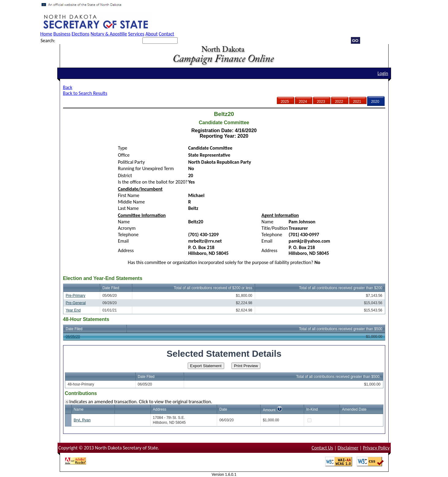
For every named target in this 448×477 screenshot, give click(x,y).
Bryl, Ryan (82, 420)
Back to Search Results (85, 93)
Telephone (128, 235)
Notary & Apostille (109, 34)
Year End (73, 310)
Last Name (128, 208)
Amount (269, 410)
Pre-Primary (76, 296)
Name (124, 222)
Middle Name (131, 202)
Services (136, 34)
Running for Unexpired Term (146, 168)
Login (383, 73)
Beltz (193, 208)
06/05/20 (73, 337)
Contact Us (322, 448)
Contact (166, 34)
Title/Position (275, 228)
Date (223, 409)
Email (123, 241)
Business (62, 34)
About (152, 34)
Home (46, 34)
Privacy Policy (376, 448)
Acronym (127, 228)
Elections (81, 34)
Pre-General (76, 303)
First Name (129, 195)
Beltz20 (196, 222)
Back (68, 87)
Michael (196, 195)
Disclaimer (348, 448)
